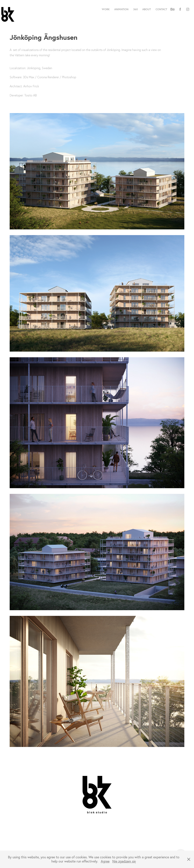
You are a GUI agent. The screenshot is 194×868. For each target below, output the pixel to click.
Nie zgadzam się (124, 861)
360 (135, 9)
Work (106, 9)
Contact (161, 9)
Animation (121, 9)
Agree (105, 861)
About (147, 9)
